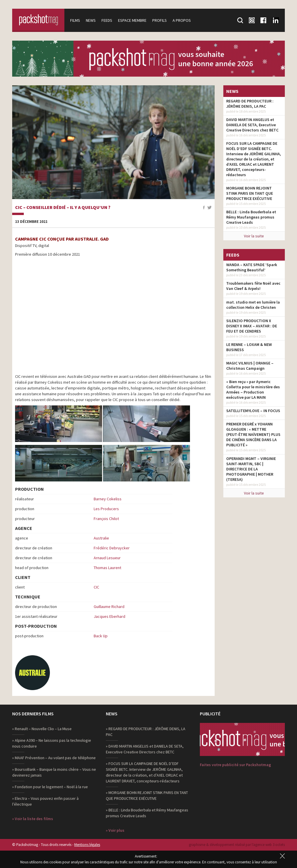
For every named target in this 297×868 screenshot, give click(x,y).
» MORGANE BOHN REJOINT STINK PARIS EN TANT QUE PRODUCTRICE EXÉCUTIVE (147, 795)
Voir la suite (254, 236)
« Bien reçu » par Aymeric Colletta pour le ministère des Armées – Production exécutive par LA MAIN (253, 389)
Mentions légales (87, 845)
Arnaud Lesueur (107, 558)
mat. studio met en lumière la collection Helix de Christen (253, 305)
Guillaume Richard (109, 607)
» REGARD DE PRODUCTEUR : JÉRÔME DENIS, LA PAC (146, 732)
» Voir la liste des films (33, 819)
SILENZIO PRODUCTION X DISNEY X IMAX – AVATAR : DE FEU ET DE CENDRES (252, 326)
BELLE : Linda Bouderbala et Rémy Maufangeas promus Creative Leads (251, 217)
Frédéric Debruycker (112, 548)
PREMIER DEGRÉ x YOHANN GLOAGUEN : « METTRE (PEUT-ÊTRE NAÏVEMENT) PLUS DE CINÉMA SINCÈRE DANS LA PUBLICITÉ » (253, 434)
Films (75, 20)
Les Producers (106, 509)
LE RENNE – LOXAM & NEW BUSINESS (249, 347)
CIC (96, 587)
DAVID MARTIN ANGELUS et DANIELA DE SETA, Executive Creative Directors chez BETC (252, 125)
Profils (160, 20)
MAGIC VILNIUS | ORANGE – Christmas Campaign (250, 366)
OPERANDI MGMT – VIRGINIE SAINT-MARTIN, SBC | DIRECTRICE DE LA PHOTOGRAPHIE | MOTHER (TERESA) (251, 469)
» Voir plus (115, 830)
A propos (182, 20)
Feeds (107, 20)
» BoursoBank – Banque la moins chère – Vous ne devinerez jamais (54, 772)
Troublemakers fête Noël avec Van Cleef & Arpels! (253, 286)
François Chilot (106, 519)
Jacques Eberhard (109, 616)
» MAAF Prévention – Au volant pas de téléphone (54, 758)
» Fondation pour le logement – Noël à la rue (50, 787)
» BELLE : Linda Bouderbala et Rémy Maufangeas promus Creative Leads (147, 813)
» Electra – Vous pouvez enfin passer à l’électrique (45, 801)
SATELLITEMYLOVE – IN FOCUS (253, 411)
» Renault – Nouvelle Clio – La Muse (42, 729)
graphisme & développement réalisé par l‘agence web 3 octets (237, 845)
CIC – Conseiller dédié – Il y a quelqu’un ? (63, 207)
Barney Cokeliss (108, 499)
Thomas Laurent (107, 568)
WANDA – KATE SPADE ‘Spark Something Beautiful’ (252, 267)
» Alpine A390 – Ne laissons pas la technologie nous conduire (52, 743)
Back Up (101, 636)
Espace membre (132, 20)
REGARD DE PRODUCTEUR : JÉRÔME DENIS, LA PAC (250, 104)
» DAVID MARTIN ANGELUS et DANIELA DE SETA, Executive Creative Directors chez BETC (145, 749)
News (91, 20)
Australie (101, 538)
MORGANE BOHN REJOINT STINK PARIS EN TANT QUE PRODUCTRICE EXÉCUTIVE (250, 193)
